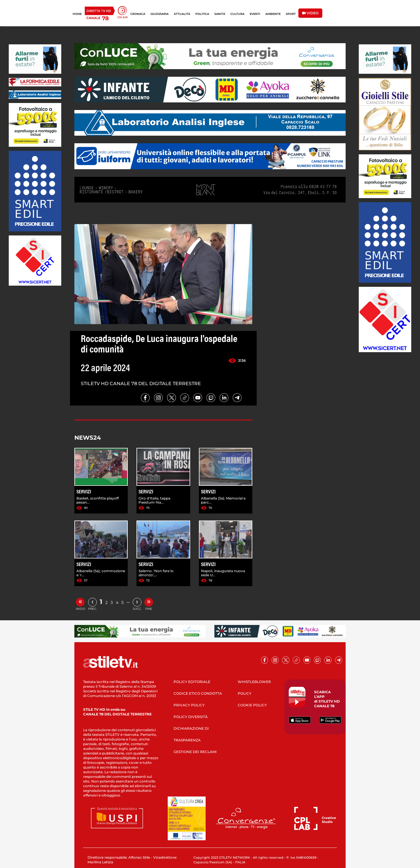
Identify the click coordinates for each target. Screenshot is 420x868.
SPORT (291, 14)
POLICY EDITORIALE (192, 682)
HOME (77, 14)
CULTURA (237, 14)
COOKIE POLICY (252, 705)
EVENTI (255, 14)
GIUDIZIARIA (160, 14)
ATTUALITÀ (182, 14)
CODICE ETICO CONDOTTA (198, 693)
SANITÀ (220, 14)
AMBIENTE (273, 14)
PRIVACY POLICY (189, 705)
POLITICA (202, 14)
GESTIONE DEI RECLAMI (195, 752)
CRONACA (138, 14)
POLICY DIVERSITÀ (191, 717)
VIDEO (310, 13)
